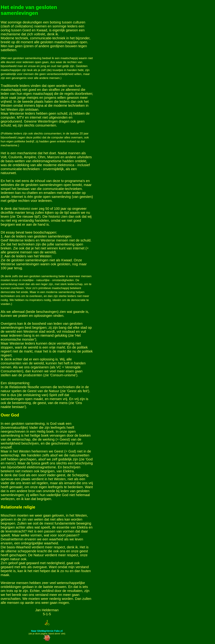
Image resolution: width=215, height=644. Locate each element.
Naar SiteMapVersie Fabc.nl (47, 631)
